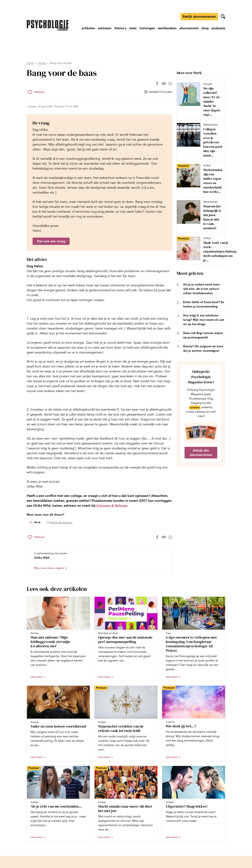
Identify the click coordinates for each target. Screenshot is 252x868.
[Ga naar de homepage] (48, 25)
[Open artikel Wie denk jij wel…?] (194, 723)
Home (30, 63)
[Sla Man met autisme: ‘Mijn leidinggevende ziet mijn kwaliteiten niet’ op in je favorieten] (85, 600)
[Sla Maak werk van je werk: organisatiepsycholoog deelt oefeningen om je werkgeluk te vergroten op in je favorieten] (196, 240)
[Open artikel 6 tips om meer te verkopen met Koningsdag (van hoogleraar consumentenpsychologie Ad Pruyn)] (194, 639)
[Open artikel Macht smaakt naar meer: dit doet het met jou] (126, 804)
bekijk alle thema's (61, 523)
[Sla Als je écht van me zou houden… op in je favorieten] (85, 769)
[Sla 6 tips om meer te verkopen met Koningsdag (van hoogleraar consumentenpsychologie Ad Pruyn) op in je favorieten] (221, 600)
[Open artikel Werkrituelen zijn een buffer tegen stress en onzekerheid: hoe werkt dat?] (199, 179)
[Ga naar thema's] (120, 28)
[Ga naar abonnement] (189, 28)
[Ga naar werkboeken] (167, 28)
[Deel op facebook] (157, 84)
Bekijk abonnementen (199, 17)
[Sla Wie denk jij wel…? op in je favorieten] (221, 689)
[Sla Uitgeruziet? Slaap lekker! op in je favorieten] (221, 769)
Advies (42, 63)
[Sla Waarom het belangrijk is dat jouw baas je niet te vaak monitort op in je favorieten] (196, 204)
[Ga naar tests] (133, 28)
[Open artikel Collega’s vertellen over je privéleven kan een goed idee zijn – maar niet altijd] (199, 140)
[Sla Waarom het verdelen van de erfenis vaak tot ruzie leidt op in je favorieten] (153, 689)
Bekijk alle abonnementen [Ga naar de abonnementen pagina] (201, 453)
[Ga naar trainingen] (147, 28)
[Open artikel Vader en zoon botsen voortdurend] (58, 723)
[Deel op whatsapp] (170, 84)
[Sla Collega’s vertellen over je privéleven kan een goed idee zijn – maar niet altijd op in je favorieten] (196, 126)
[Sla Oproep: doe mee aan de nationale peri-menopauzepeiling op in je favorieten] (153, 600)
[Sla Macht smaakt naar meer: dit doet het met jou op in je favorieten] (153, 769)
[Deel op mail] (164, 84)
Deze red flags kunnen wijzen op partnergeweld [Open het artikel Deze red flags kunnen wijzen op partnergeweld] (203, 335)
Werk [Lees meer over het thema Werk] (37, 522)
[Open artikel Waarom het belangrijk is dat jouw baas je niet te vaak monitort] (199, 215)
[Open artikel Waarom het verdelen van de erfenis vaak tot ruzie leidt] (126, 723)
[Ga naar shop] (205, 28)
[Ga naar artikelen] (88, 28)
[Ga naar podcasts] (218, 28)
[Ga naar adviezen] (105, 28)
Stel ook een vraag (51, 241)
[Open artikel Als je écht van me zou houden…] (58, 804)
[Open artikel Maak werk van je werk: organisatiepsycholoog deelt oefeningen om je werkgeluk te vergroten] (199, 249)
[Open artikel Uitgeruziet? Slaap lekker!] (194, 804)
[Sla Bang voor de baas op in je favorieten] (36, 92)
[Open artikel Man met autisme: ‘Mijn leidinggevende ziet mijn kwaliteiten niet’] (58, 639)
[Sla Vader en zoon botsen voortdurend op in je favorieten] (85, 689)
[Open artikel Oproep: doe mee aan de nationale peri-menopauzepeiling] (126, 639)
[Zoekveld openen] (223, 17)
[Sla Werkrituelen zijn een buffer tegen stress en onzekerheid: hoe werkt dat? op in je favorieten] (196, 167)
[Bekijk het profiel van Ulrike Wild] (99, 561)
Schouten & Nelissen (112, 506)
